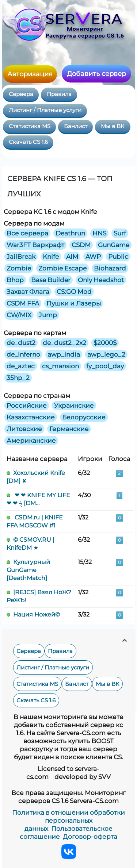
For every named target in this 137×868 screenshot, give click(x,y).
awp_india (64, 354)
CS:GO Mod (74, 292)
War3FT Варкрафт (35, 245)
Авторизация (30, 74)
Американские (31, 441)
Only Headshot (101, 280)
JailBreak (21, 257)
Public (118, 257)
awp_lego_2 (106, 354)
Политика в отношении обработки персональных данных (68, 821)
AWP (93, 257)
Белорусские (84, 417)
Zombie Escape (62, 268)
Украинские (74, 406)
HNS (99, 233)
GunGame (114, 245)
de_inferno (23, 354)
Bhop (15, 280)
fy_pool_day (105, 366)
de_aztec (21, 366)
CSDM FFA (23, 303)
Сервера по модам (34, 223)
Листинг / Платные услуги (45, 110)
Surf (120, 233)
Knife (51, 257)
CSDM (81, 245)
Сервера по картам (35, 333)
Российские (27, 406)
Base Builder (51, 280)
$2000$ (105, 343)
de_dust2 (21, 343)
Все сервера (27, 233)
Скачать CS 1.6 (28, 142)
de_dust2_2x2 (64, 343)
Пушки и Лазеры (74, 303)
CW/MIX (19, 315)
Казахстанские (31, 417)
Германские (69, 429)
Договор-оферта (90, 837)
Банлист (76, 126)
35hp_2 (18, 378)
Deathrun (70, 233)
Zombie (19, 268)
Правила (59, 94)
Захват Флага (28, 292)
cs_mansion (60, 366)
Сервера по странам (37, 396)
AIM (72, 257)
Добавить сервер (96, 74)
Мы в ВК (113, 126)
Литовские (24, 429)
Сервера (21, 94)
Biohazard (110, 268)
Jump (48, 315)
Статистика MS (30, 126)
